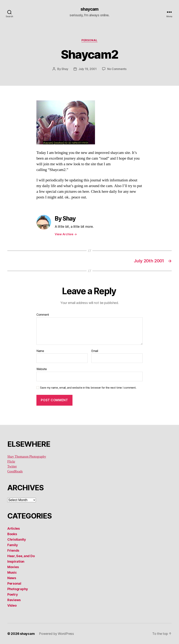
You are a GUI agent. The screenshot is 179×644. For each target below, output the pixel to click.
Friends (13, 550)
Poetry (13, 594)
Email (95, 351)
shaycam (89, 9)
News (12, 578)
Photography (18, 589)
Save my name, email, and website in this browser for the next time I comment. (88, 388)
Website (42, 369)
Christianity (17, 539)
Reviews (14, 600)
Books (12, 534)
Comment (43, 315)
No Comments (117, 69)
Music (12, 572)
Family (13, 545)
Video (12, 605)
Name (40, 351)
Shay (65, 69)
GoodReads (15, 472)
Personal (89, 40)
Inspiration (16, 561)
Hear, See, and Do (21, 556)
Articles (14, 528)
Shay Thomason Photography (27, 457)
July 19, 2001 (88, 69)
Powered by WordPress (56, 634)
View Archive (66, 234)
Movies (13, 567)
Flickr (11, 462)
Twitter (12, 467)
